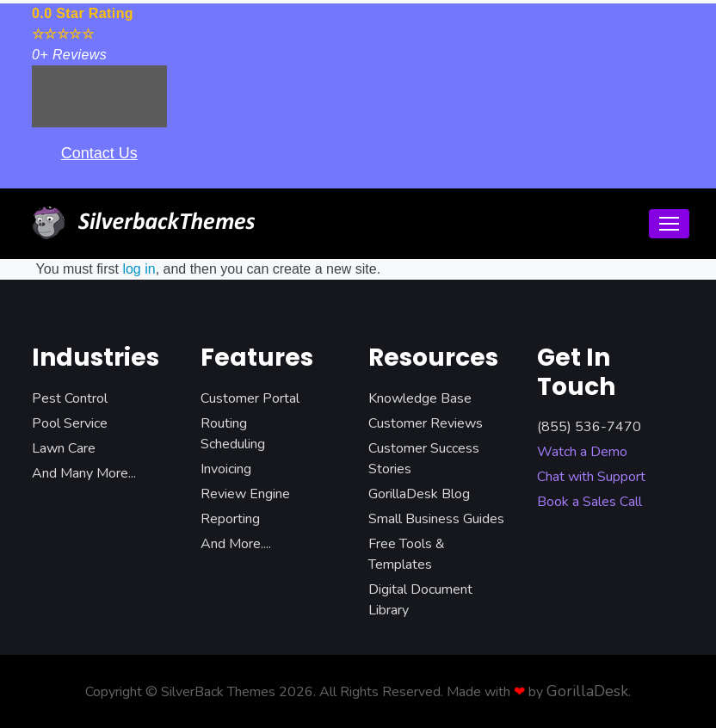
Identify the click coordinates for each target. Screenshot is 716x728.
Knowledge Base (420, 398)
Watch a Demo (582, 452)
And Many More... (84, 473)
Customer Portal (250, 398)
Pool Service (70, 423)
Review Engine (245, 494)
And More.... (236, 544)
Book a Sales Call (589, 502)
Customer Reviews (426, 423)
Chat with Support (591, 477)
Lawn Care (64, 448)
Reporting (230, 519)
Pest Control (70, 398)
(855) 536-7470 (589, 427)
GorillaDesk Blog (419, 494)
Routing (224, 423)
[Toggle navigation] (669, 224)
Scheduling (233, 444)
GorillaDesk (587, 691)
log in (139, 269)
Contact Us (99, 153)
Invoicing (226, 469)
